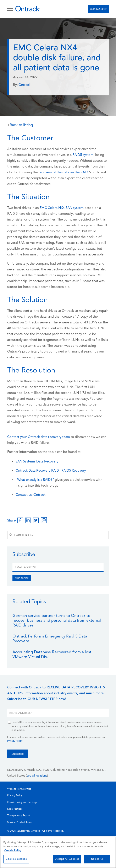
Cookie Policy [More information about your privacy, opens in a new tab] (13, 851)
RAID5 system (83, 155)
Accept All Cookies (67, 859)
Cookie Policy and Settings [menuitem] (22, 802)
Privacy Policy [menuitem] (15, 796)
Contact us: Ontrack (31, 495)
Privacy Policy (15, 741)
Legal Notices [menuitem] (15, 809)
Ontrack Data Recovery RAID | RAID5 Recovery (51, 471)
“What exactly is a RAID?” (35, 480)
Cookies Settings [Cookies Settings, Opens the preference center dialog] (16, 859)
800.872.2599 (98, 9)
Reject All (97, 859)
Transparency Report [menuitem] (19, 816)
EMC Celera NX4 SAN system (62, 208)
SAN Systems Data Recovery (37, 462)
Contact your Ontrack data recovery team (39, 437)
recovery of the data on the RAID (63, 173)
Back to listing (20, 125)
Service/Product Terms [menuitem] (20, 822)
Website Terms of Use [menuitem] (19, 789)
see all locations (37, 776)
